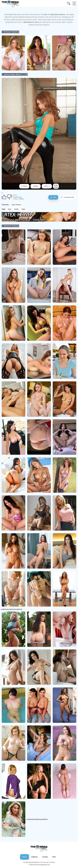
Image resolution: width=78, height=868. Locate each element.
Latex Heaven (16, 205)
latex (10, 209)
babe (23, 209)
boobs (16, 209)
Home (36, 186)
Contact (45, 857)
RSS (54, 857)
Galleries (34, 857)
